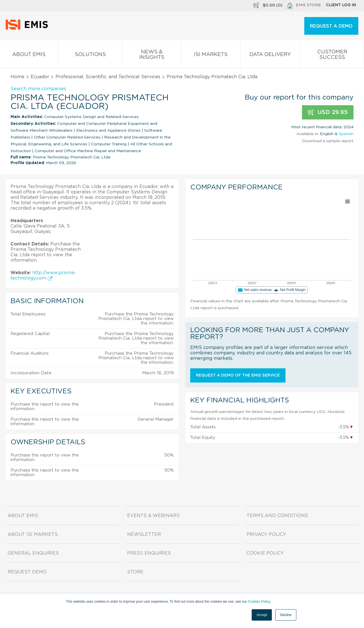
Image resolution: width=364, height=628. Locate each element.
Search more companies (38, 89)
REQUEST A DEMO (331, 26)
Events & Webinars (153, 516)
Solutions (90, 56)
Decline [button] (286, 615)
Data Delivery (270, 56)
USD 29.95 (328, 112)
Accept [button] (262, 615)
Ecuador (40, 77)
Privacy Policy (266, 534)
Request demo (27, 572)
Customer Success (332, 56)
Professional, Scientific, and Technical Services (108, 77)
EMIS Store (304, 6)
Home (17, 77)
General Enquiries (33, 553)
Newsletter (144, 534)
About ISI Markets (33, 534)
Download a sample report (328, 141)
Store (135, 572)
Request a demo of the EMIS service (238, 375)
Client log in (341, 5)
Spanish (346, 134)
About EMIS (29, 56)
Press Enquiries (149, 553)
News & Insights (152, 56)
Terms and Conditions (277, 516)
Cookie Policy (265, 553)
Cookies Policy (259, 602)
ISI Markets (211, 56)
